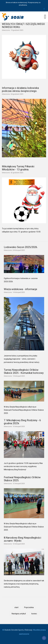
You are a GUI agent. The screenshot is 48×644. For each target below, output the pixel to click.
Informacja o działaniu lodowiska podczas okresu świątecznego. (20, 89)
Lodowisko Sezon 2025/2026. (21, 247)
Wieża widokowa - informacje (20, 289)
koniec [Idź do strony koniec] (34, 614)
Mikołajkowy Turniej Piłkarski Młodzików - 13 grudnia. (18, 168)
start (16, 607)
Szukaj (44, 9)
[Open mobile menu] (45, 17)
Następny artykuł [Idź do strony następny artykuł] (19, 614)
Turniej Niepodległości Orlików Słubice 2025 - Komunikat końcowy (24, 371)
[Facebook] (44, 638)
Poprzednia (29, 607)
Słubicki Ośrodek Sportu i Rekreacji (18, 630)
